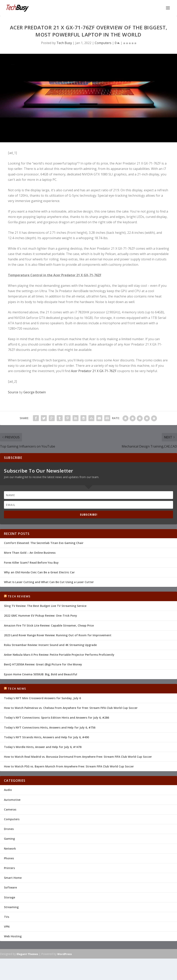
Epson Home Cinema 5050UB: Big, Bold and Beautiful (41, 674)
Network (10, 849)
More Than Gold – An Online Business (30, 553)
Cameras (10, 809)
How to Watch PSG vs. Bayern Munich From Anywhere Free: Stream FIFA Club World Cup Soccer (69, 766)
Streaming (11, 907)
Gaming (9, 839)
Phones (9, 858)
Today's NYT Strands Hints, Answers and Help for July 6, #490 (46, 737)
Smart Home (13, 878)
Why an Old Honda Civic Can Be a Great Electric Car (39, 572)
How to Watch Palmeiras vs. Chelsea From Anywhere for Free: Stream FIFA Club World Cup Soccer (71, 708)
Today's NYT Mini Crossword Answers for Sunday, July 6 (42, 698)
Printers (9, 868)
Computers (103, 43)
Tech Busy (64, 43)
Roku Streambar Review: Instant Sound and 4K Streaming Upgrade (50, 645)
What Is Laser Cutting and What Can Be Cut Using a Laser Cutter (49, 582)
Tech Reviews (19, 596)
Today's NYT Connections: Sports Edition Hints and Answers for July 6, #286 (56, 718)
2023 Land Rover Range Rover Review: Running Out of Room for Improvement (58, 635)
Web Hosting (13, 936)
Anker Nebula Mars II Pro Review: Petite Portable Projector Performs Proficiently (59, 655)
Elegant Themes (27, 954)
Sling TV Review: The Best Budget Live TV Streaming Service (45, 606)
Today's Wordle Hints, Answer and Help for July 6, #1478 (43, 747)
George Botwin (35, 392)
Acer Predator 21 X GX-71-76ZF (94, 371)
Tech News (17, 689)
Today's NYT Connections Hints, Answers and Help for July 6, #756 (50, 727)
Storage (10, 897)
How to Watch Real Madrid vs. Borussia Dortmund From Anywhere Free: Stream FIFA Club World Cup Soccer (78, 757)
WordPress (65, 954)
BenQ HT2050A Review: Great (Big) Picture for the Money (43, 664)
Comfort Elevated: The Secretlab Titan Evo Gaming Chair (44, 543)
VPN (7, 927)
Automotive (12, 800)
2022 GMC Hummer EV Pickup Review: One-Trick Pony (41, 616)
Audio (8, 790)
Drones (9, 829)
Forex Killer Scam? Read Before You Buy (31, 563)
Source (13, 392)
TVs (7, 917)
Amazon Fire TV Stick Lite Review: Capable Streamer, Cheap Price (49, 625)
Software (10, 887)
